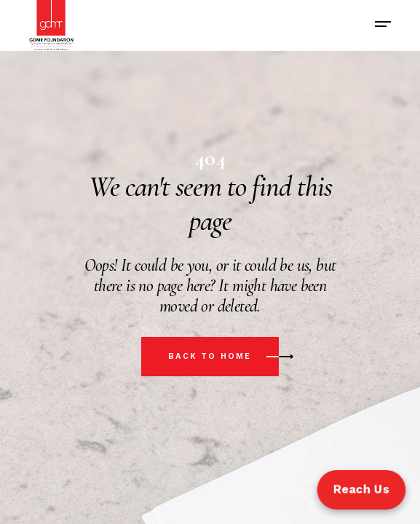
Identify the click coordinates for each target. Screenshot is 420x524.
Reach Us (361, 489)
